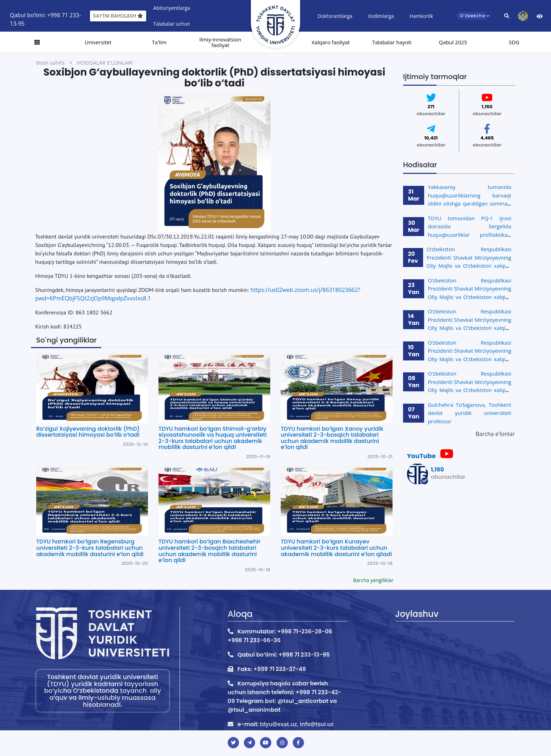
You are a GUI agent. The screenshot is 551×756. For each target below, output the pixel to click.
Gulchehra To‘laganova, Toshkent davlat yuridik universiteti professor (469, 413)
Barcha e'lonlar (495, 434)
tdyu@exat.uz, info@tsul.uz (297, 724)
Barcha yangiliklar (373, 580)
